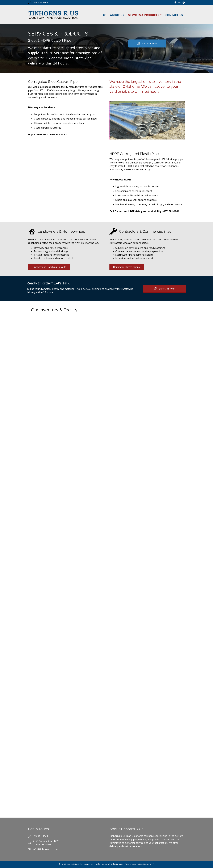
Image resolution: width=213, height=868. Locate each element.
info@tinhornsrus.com (45, 849)
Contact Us (174, 15)
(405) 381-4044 (171, 211)
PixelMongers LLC (147, 864)
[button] (161, 15)
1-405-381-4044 (39, 3)
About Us (117, 15)
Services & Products (144, 15)
